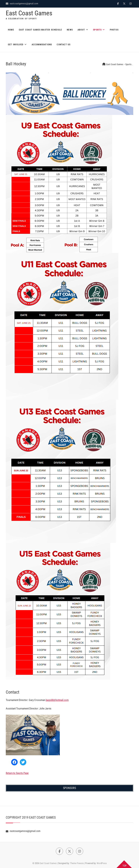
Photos (114, 30)
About (81, 30)
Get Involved (16, 45)
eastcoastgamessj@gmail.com (22, 4)
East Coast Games (29, 13)
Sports (97, 30)
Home (11, 30)
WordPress (102, 863)
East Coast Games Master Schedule (40, 30)
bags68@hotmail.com (57, 700)
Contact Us (64, 45)
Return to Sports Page (17, 773)
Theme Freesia (77, 863)
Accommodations (42, 45)
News (70, 30)
